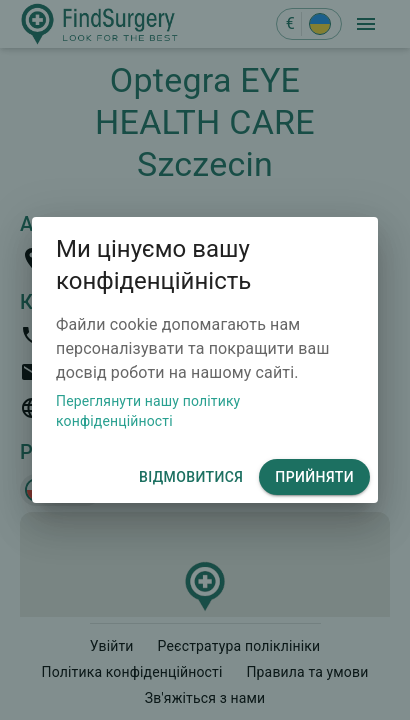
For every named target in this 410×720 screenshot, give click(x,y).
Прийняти (314, 477)
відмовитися (191, 477)
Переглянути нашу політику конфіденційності (148, 411)
